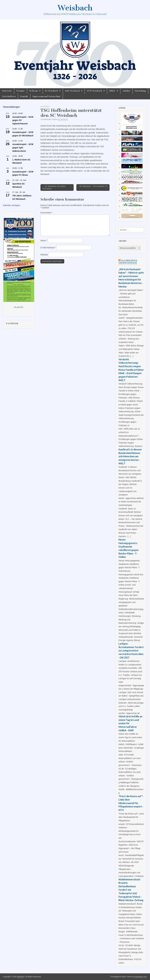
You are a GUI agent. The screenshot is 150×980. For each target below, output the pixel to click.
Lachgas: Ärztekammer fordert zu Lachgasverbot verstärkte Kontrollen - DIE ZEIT (131, 651)
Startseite (7, 91)
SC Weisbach (51, 91)
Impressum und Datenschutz (47, 96)
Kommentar (46, 213)
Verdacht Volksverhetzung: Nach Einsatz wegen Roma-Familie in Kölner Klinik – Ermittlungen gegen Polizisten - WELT (131, 370)
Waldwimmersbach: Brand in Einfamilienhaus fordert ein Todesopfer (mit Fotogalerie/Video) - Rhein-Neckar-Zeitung (131, 890)
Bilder (112, 91)
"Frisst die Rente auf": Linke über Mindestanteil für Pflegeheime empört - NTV (131, 803)
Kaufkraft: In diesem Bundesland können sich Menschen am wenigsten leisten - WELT (130, 456)
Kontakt (24, 96)
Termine (21, 91)
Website (44, 255)
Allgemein (45, 106)
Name (44, 241)
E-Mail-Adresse (48, 248)
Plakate (19, 307)
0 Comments (63, 119)
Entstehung (140, 91)
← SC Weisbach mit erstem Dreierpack (54, 187)
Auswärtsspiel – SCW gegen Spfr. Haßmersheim (23, 148)
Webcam (34, 91)
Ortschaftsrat (9, 96)
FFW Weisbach (95, 91)
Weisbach (75, 8)
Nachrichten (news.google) (128, 262)
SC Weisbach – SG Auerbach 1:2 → (94, 187)
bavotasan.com (141, 977)
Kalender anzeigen (12, 205)
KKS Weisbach (72, 91)
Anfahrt (126, 91)
